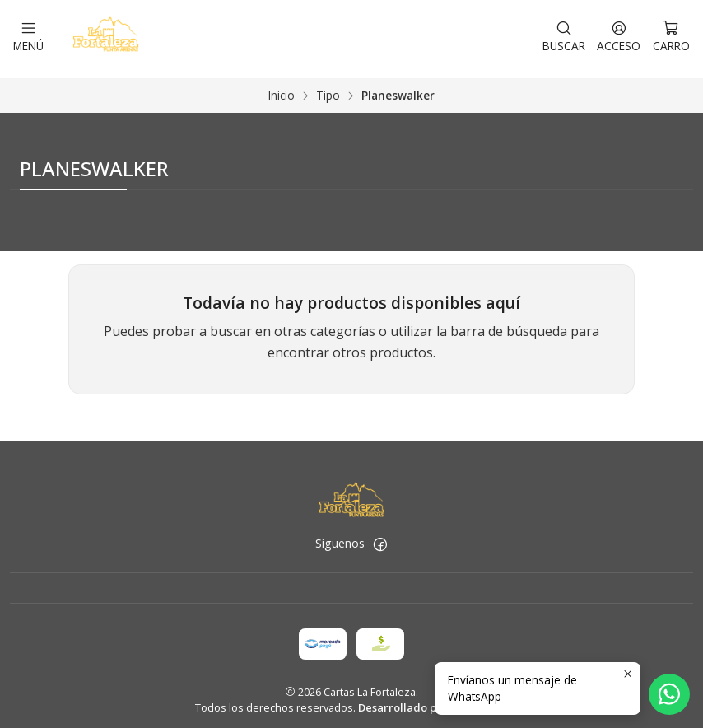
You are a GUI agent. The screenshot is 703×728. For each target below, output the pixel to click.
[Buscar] (564, 35)
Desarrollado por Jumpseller (432, 700)
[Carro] (671, 35)
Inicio (282, 88)
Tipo (328, 88)
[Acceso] (619, 35)
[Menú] (28, 35)
